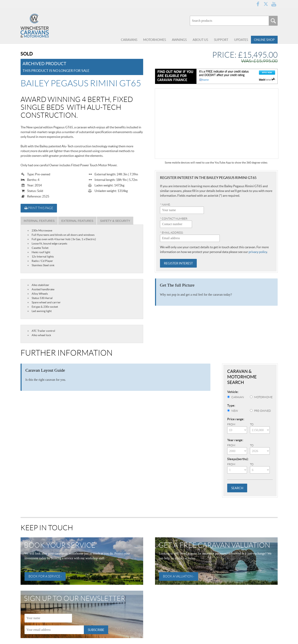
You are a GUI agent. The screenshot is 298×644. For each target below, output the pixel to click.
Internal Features (39, 221)
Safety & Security (115, 221)
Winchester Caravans (44, 26)
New (235, 411)
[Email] (54, 630)
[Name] (48, 618)
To (252, 424)
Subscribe (96, 630)
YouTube (274, 4)
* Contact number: (174, 219)
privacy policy (258, 252)
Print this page (39, 208)
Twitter (266, 4)
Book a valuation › (179, 576)
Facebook (258, 4)
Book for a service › (45, 576)
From (231, 424)
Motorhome (263, 397)
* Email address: (172, 233)
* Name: (165, 205)
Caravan (238, 397)
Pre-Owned (263, 411)
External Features (77, 221)
